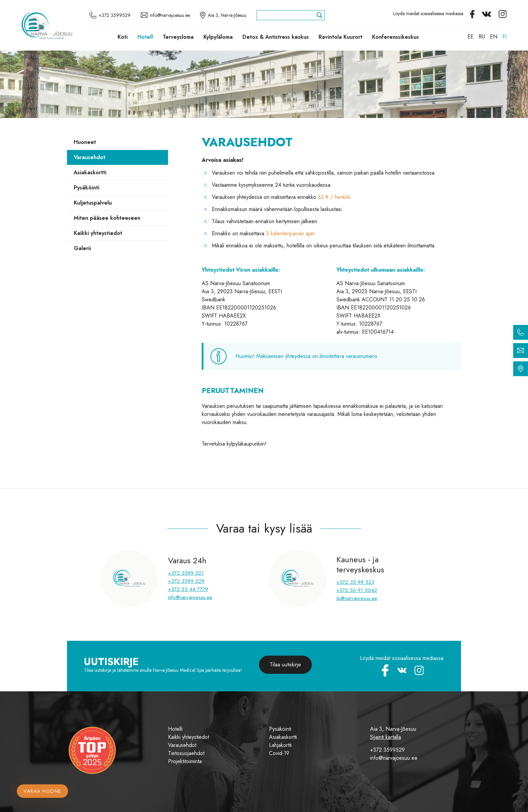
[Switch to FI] (504, 37)
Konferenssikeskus (395, 37)
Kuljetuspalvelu (93, 203)
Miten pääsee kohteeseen (107, 218)
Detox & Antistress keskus (276, 37)
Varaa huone (42, 791)
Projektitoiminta (185, 761)
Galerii (82, 248)
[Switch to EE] (470, 37)
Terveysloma (178, 37)
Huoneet (85, 142)
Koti (123, 37)
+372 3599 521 (186, 573)
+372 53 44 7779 (188, 589)
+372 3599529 (387, 750)
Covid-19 (279, 753)
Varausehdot (90, 157)
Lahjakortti (280, 745)
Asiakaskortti (90, 172)
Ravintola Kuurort (340, 37)
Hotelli (175, 729)
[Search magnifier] (320, 15)
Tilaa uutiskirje (285, 665)
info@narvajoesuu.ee (190, 597)
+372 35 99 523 (355, 582)
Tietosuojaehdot (186, 753)
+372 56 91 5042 (357, 590)
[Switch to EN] (494, 37)
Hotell (145, 37)
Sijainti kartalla (386, 737)
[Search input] (288, 15)
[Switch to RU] (482, 37)
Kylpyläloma (218, 37)
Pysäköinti (87, 188)
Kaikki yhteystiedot (98, 233)
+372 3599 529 (186, 581)
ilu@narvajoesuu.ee (357, 598)
